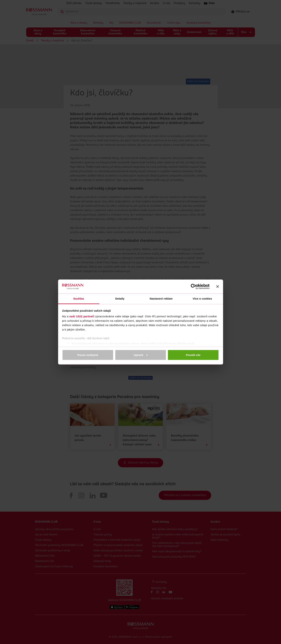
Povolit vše (193, 355)
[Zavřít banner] (218, 287)
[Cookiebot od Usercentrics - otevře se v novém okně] (193, 287)
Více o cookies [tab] (202, 299)
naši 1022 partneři (82, 316)
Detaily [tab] (120, 299)
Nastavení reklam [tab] (161, 299)
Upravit (141, 355)
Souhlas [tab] (79, 299)
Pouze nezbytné (88, 355)
